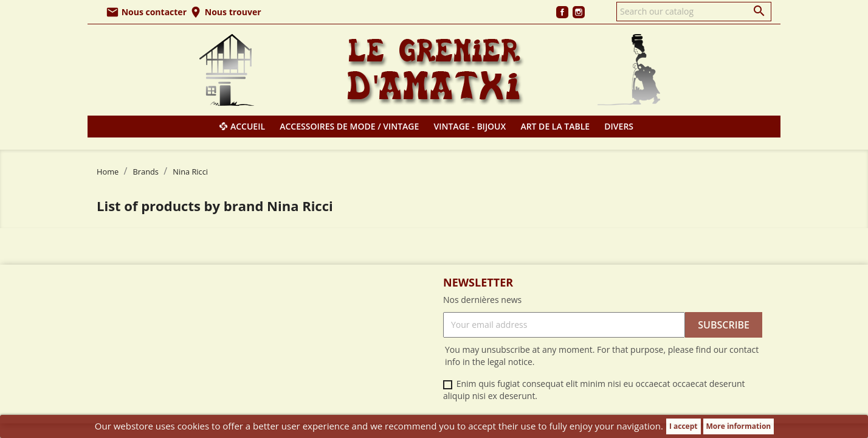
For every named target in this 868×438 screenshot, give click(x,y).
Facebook (562, 12)
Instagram (579, 12)
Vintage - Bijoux (470, 126)
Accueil (248, 126)
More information (739, 426)
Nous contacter (146, 12)
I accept (684, 426)
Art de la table (555, 126)
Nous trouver (225, 12)
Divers (619, 126)
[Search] (694, 12)
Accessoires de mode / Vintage (349, 126)
